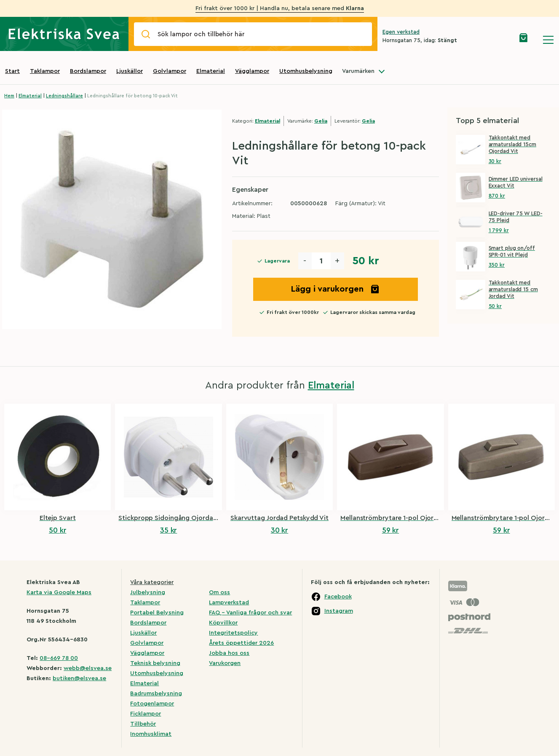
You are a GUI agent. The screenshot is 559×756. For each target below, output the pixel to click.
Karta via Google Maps (59, 592)
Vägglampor (252, 71)
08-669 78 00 (59, 658)
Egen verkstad (401, 32)
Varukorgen (225, 663)
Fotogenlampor (152, 704)
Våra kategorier (152, 582)
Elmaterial (211, 71)
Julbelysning (148, 592)
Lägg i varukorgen (335, 289)
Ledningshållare (64, 96)
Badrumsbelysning (156, 694)
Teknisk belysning (155, 663)
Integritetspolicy (233, 633)
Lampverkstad (229, 603)
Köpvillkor (223, 623)
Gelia (321, 121)
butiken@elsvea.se (79, 678)
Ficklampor (146, 714)
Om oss (219, 592)
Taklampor (45, 71)
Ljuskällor (130, 71)
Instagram (339, 611)
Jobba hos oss (229, 653)
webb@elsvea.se (88, 668)
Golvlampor (170, 71)
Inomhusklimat (151, 734)
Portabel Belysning (157, 613)
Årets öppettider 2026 (241, 643)
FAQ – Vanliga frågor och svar (250, 613)
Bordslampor (88, 71)
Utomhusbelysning (306, 71)
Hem (9, 96)
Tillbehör (143, 724)
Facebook (338, 597)
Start (12, 71)
